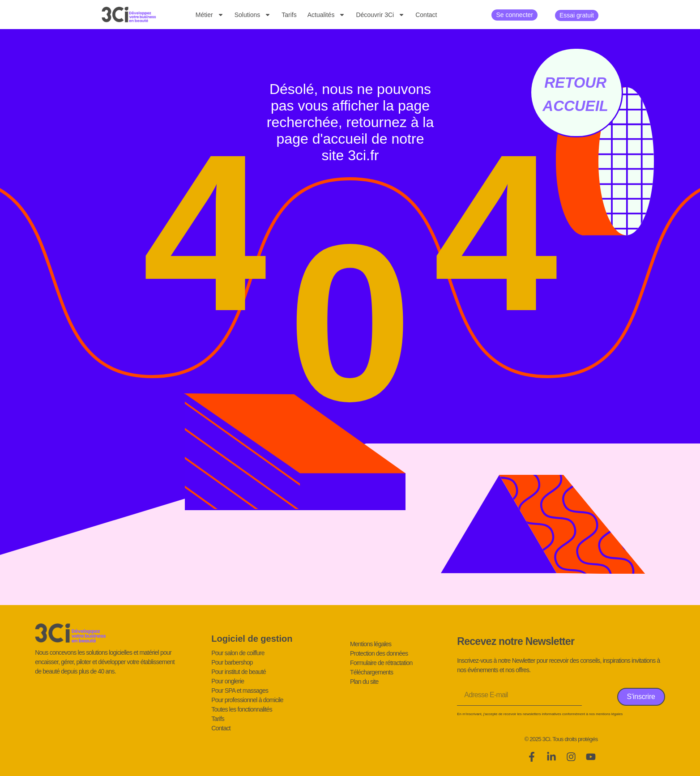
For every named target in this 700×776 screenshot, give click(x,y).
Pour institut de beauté (239, 672)
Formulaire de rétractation (381, 663)
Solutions (253, 15)
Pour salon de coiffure (238, 653)
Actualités (327, 15)
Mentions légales (371, 644)
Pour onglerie (228, 681)
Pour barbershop (232, 662)
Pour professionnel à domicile (247, 700)
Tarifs (289, 15)
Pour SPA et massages (240, 691)
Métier (210, 15)
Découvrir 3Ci (380, 15)
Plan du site (364, 682)
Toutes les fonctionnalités (242, 709)
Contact (426, 15)
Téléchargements (371, 672)
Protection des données (379, 653)
